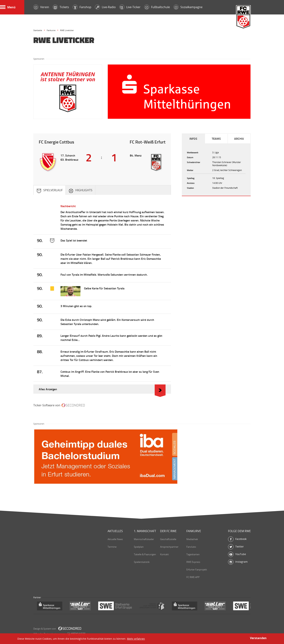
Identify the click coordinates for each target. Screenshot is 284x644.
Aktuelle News (115, 539)
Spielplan (139, 547)
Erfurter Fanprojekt (197, 570)
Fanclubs (191, 547)
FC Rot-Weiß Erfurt (243, 17)
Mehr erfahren (136, 639)
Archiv (239, 139)
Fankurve (51, 30)
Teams (216, 139)
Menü (8, 7)
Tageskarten (193, 554)
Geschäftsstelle (168, 539)
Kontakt (164, 554)
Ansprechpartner (169, 547)
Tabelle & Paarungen (145, 554)
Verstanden (258, 638)
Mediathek (192, 539)
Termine (112, 547)
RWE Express (193, 562)
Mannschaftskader (144, 539)
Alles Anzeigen (102, 389)
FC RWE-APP (193, 577)
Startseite (38, 30)
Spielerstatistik (142, 562)
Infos (193, 139)
